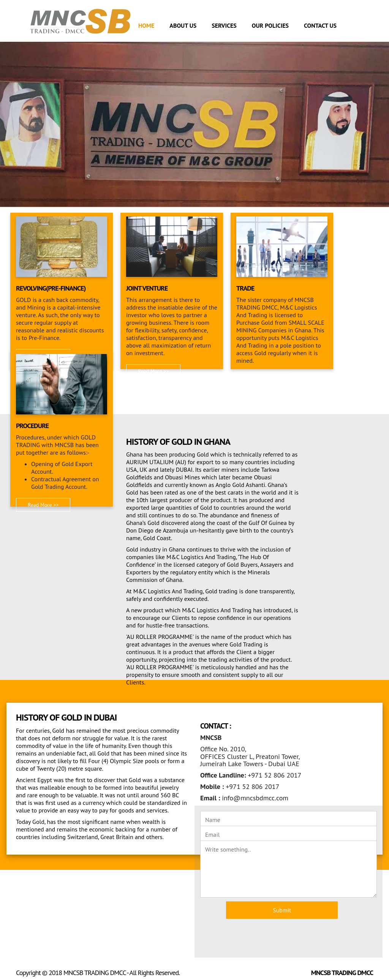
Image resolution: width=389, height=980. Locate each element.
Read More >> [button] (153, 371)
